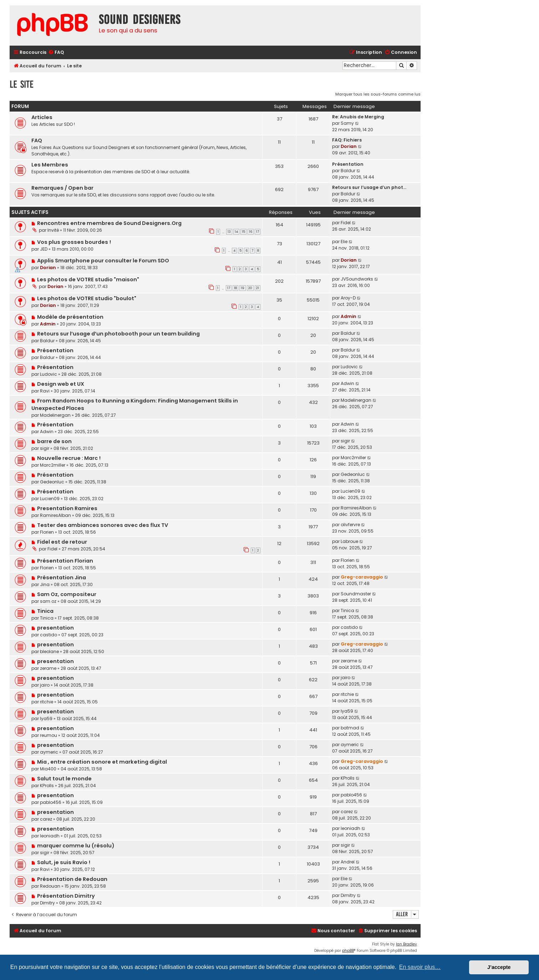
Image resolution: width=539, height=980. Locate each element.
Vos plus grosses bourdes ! (74, 242)
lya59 (46, 719)
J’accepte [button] (499, 967)
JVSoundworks (357, 279)
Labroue (349, 541)
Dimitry (47, 903)
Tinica (45, 611)
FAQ (37, 140)
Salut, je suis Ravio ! (64, 862)
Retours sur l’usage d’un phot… (369, 187)
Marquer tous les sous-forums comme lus (378, 94)
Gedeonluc (52, 482)
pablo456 (51, 802)
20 (250, 288)
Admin (48, 324)
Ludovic (49, 374)
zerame (48, 668)
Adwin (347, 383)
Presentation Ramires (67, 508)
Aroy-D (348, 298)
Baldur (348, 171)
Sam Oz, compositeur (67, 594)
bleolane (49, 651)
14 (236, 232)
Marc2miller (53, 465)
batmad (350, 728)
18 (235, 288)
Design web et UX (61, 384)
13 (229, 232)
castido (49, 635)
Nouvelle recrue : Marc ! (69, 458)
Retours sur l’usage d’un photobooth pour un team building (118, 334)
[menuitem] (56, 53)
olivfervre (350, 525)
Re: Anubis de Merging (358, 117)
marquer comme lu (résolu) (76, 846)
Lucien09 (50, 499)
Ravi (45, 391)
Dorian (349, 146)
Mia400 (48, 769)
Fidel (346, 223)
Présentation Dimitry (66, 896)
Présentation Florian (65, 561)
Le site (22, 84)
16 (251, 232)
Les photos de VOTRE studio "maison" (88, 279)
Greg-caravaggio (362, 577)
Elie (344, 242)
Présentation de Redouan (72, 879)
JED (44, 249)
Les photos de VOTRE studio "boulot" (87, 298)
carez (46, 819)
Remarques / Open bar (62, 188)
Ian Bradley (406, 944)
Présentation (348, 164)
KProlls (47, 786)
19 (243, 288)
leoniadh (50, 836)
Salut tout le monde (64, 779)
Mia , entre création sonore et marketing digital (102, 762)
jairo (45, 685)
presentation (55, 628)
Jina (45, 584)
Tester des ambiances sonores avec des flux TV (103, 525)
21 (258, 288)
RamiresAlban (55, 515)
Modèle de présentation (70, 317)
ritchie (47, 702)
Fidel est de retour (62, 542)
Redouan (50, 886)
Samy (347, 123)
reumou (49, 735)
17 (258, 232)
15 (243, 232)
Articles (42, 117)
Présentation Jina (62, 578)
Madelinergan (55, 415)
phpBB (348, 951)
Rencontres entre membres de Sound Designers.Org (109, 223)
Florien (47, 532)
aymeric (49, 752)
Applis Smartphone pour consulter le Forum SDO (103, 261)
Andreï (348, 862)
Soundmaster (356, 594)
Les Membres (50, 165)
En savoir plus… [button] (420, 967)
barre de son (54, 441)
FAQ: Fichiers (347, 140)
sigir (45, 448)
